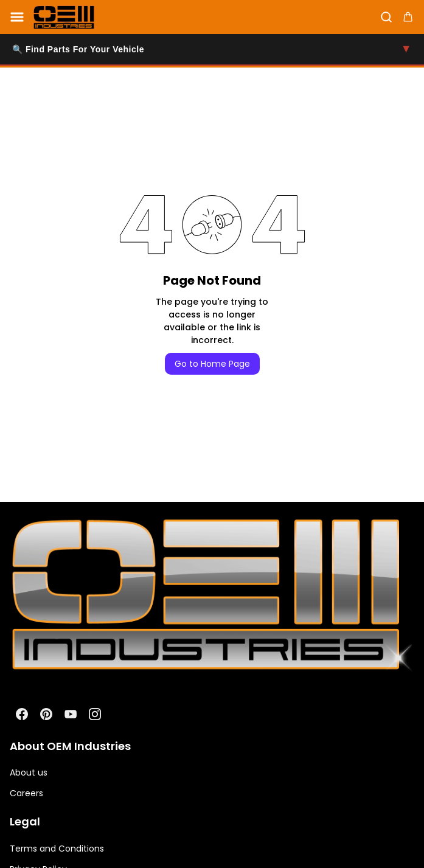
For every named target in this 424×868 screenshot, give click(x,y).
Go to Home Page (212, 364)
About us (29, 773)
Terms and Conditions (57, 849)
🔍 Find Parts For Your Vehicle (212, 49)
